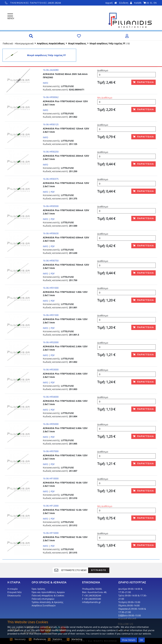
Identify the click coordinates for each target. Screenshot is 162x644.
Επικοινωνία (14, 595)
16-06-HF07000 (51, 451)
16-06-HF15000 (51, 533)
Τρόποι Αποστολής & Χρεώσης (47, 602)
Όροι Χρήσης (38, 589)
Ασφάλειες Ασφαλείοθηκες (51, 43)
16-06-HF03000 (51, 370)
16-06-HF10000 (51, 478)
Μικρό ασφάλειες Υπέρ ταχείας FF (107, 43)
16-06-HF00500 (51, 206)
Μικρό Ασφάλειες (77, 43)
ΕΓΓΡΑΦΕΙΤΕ (99, 570)
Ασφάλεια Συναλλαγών (44, 605)
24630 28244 (33, 3)
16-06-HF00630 (51, 233)
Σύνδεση (126, 3)
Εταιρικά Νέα (14, 592)
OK (141, 640)
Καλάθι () (142, 3)
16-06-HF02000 (51, 342)
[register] (74, 570)
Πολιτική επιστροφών (43, 599)
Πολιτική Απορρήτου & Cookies (48, 595)
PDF (53, 192)
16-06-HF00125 (51, 124)
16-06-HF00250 (51, 152)
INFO (45, 83)
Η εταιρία (12, 589)
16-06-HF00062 (51, 97)
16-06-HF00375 (51, 179)
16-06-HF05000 (51, 424)
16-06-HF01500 (51, 315)
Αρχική (111, 3)
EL (151, 3)
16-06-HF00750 (51, 261)
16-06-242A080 (51, 70)
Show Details (129, 640)
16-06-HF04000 (51, 397)
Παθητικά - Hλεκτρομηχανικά (18, 43)
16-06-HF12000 (51, 506)
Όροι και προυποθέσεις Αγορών (48, 592)
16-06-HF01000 (51, 288)
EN (155, 3)
